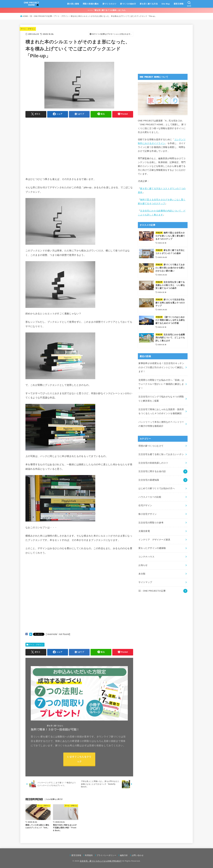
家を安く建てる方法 (149, 4)
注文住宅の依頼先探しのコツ (153, 463)
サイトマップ (145, 582)
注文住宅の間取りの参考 (151, 523)
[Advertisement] (50, 151)
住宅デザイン (145, 505)
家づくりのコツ (109, 4)
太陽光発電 (144, 531)
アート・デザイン (28, 29)
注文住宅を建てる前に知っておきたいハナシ (161, 454)
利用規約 (89, 855)
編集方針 (124, 855)
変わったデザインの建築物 (152, 548)
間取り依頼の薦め (91, 4)
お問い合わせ (138, 855)
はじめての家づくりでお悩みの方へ (157, 488)
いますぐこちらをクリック (79, 759)
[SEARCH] (189, 4)
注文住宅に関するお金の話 (152, 471)
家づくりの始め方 (128, 4)
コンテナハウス (146, 557)
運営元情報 (179, 4)
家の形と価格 (73, 4)
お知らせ (143, 565)
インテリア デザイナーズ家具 (154, 540)
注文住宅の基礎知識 (149, 480)
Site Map (166, 4)
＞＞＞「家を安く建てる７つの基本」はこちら (106, 10)
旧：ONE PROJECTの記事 (152, 591)
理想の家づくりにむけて (151, 446)
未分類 (142, 574)
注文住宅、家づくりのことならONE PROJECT (101, 861)
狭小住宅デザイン (148, 514)
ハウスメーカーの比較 (150, 497)
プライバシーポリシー (106, 855)
